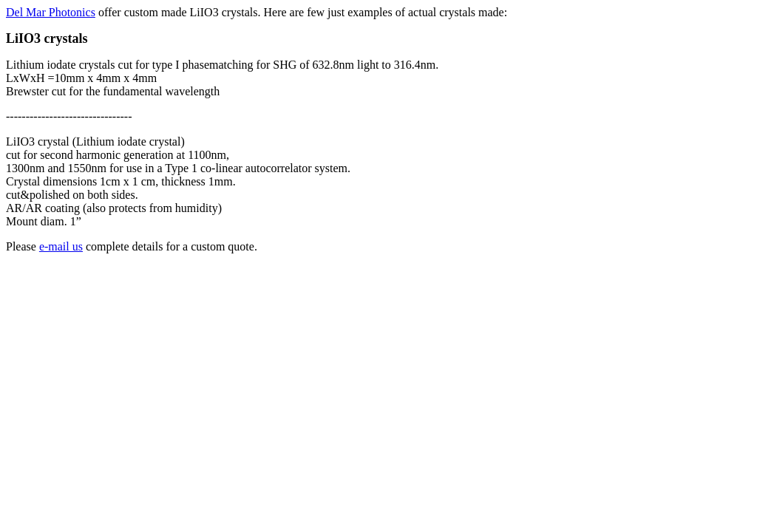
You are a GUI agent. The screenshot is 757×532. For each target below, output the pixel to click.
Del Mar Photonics (51, 12)
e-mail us (61, 246)
